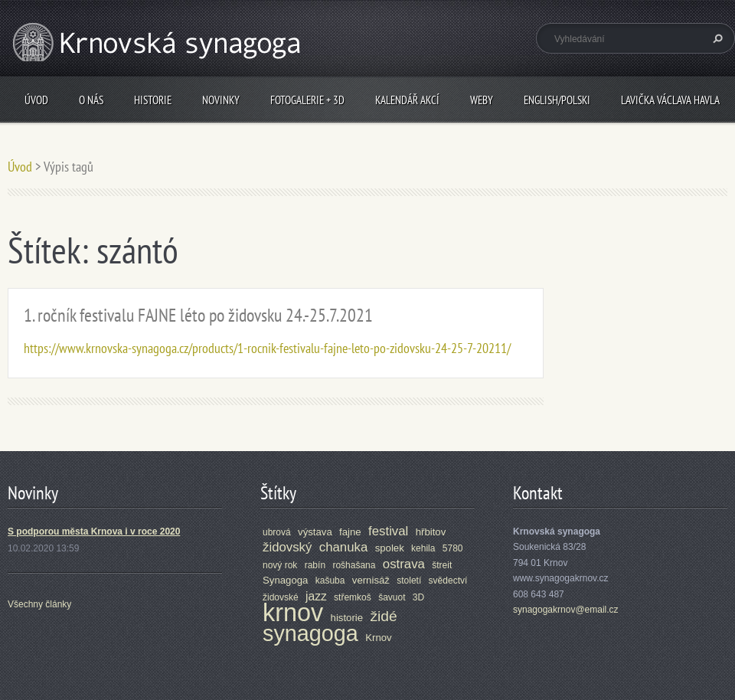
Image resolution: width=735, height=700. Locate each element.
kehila (423, 548)
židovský (287, 547)
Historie (153, 100)
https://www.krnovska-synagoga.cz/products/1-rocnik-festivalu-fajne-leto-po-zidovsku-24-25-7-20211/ (267, 348)
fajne (350, 532)
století (409, 581)
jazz (316, 596)
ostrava (404, 564)
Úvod (36, 100)
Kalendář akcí (407, 100)
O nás (91, 100)
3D (418, 597)
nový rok (280, 565)
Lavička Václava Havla (670, 100)
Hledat (716, 38)
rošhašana (354, 565)
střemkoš (353, 597)
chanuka (344, 547)
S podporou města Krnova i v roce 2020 (94, 532)
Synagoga (285, 580)
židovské (281, 597)
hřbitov (431, 532)
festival (388, 531)
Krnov (378, 638)
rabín (315, 565)
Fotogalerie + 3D (307, 100)
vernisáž (371, 580)
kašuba (330, 581)
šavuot (392, 597)
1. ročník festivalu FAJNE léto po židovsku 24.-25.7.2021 (198, 315)
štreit (442, 565)
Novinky (221, 100)
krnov (293, 613)
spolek (390, 548)
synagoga (310, 633)
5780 (453, 548)
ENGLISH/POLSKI (557, 100)
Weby (482, 100)
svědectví (448, 581)
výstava (315, 532)
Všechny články (39, 604)
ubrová (277, 532)
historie (347, 618)
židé (383, 616)
